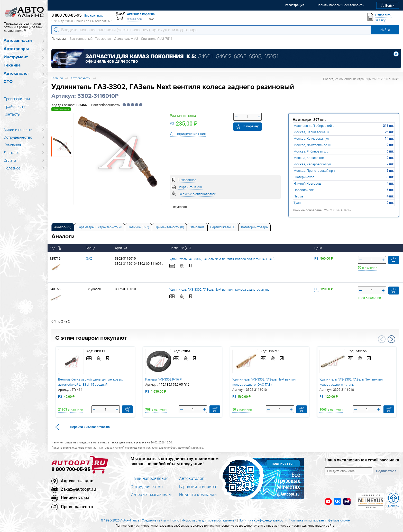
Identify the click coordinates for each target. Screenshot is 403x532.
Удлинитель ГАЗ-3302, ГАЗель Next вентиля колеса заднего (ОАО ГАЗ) (222, 259)
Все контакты (94, 16)
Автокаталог (17, 74)
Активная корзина (141, 14)
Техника (12, 65)
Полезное (12, 168)
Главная (57, 78)
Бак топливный (81, 39)
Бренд (91, 248)
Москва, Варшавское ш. (312, 132)
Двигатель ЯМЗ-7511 (157, 39)
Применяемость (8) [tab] (169, 227)
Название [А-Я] (181, 248)
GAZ (89, 258)
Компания (12, 145)
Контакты (12, 114)
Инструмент (16, 57)
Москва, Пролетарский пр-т (314, 171)
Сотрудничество (18, 137)
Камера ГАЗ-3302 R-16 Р (163, 379)
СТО (8, 82)
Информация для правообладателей (209, 520)
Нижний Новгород (307, 183)
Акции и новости (18, 129)
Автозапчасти (18, 41)
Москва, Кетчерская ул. (312, 139)
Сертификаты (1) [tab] (223, 227)
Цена (319, 248)
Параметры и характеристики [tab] (99, 227)
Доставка (12, 153)
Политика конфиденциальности (263, 520)
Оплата (10, 160)
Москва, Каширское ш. (311, 158)
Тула (297, 203)
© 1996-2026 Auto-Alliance (120, 520)
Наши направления (150, 478)
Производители (17, 99)
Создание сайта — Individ (161, 520)
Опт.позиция (61, 109)
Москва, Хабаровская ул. (313, 164)
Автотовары (16, 49)
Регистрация (295, 5)
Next (391, 339)
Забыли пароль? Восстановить (340, 5)
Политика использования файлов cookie (319, 520)
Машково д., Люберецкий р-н (315, 126)
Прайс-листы (15, 106)
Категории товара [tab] (254, 227)
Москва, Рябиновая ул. (311, 151)
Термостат (103, 39)
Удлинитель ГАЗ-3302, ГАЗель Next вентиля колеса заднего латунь (219, 289)
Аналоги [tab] (63, 227)
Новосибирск (304, 190)
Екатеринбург (304, 177)
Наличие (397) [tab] (138, 227)
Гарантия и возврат (199, 487)
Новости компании (198, 495)
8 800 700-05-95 (71, 469)
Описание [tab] (197, 227)
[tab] (63, 227)
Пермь (299, 196)
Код (55, 248)
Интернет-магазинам (151, 495)
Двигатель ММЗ (126, 39)
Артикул (121, 248)
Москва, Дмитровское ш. (312, 145)
